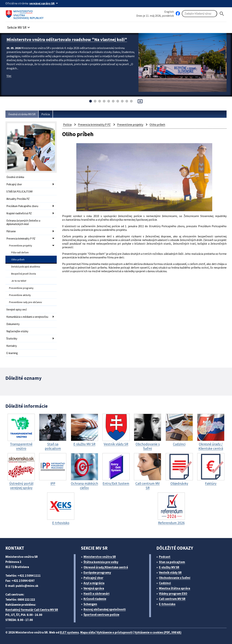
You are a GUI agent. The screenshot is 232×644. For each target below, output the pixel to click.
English (169, 12)
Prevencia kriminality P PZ (21, 239)
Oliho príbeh (18, 259)
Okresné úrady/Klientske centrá (106, 567)
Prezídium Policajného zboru (22, 206)
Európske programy (97, 573)
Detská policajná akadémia (26, 267)
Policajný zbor (14, 184)
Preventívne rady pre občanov (26, 302)
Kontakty (12, 346)
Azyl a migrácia (94, 583)
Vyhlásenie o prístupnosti (115, 632)
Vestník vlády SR (170, 573)
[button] (19, 26)
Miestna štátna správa (175, 588)
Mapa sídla (88, 632)
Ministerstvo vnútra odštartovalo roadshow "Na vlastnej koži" (67, 39)
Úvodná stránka (15, 177)
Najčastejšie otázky (17, 331)
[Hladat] (222, 14)
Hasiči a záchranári (97, 594)
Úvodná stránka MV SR (22, 114)
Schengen (90, 604)
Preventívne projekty (21, 246)
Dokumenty (13, 324)
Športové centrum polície (101, 615)
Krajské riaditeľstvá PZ (19, 213)
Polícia (46, 114)
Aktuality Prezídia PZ (18, 199)
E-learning (12, 353)
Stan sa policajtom (172, 562)
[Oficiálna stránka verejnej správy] (44, 3)
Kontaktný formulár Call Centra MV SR (32, 610)
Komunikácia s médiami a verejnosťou (27, 317)
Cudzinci (165, 583)
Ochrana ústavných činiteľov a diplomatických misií (23, 222)
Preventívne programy (21, 288)
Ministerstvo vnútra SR (100, 557)
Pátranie (11, 231)
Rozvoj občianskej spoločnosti (105, 609)
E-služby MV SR (169, 567)
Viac (9, 76)
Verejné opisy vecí (16, 309)
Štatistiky (12, 339)
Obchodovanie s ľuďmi (175, 578)
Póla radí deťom (20, 252)
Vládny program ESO (173, 594)
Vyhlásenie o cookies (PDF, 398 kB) (158, 632)
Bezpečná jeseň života (24, 274)
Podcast (165, 557)
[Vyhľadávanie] (199, 14)
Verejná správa (94, 588)
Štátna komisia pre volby (101, 562)
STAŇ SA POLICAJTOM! (19, 192)
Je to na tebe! (19, 281)
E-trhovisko (167, 604)
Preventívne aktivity (20, 295)
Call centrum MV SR (172, 599)
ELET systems (69, 632)
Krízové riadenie (95, 599)
